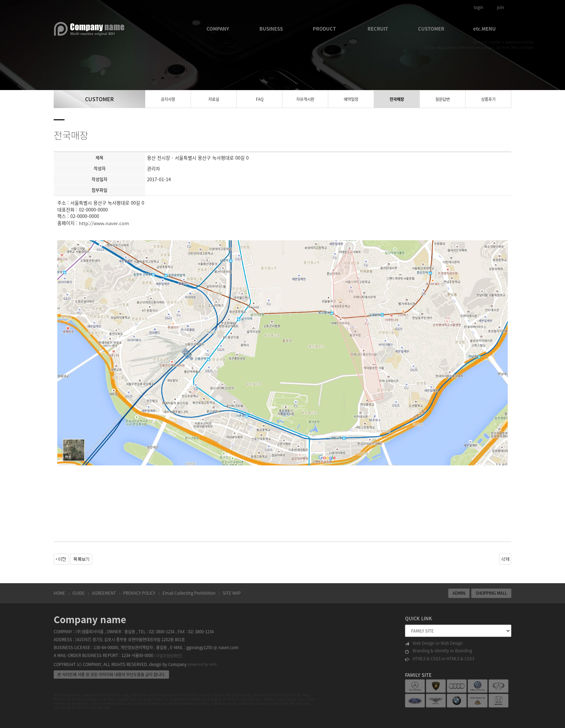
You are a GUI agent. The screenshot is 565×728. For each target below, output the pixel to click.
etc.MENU (484, 29)
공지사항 (168, 99)
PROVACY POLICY (139, 593)
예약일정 (351, 99)
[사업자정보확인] (168, 656)
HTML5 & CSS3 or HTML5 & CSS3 (440, 659)
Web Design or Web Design (434, 643)
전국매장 (397, 99)
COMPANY (218, 29)
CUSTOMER (431, 29)
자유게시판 (305, 99)
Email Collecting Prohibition (189, 593)
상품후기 (488, 99)
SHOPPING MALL (491, 593)
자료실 (214, 99)
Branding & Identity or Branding (439, 651)
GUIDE (79, 593)
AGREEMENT (104, 593)
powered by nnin (202, 664)
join (501, 7)
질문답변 (442, 99)
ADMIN (459, 593)
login (479, 7)
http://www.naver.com (104, 223)
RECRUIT (378, 29)
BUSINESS (271, 29)
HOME (59, 593)
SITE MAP (232, 593)
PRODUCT (324, 29)
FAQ (260, 99)
